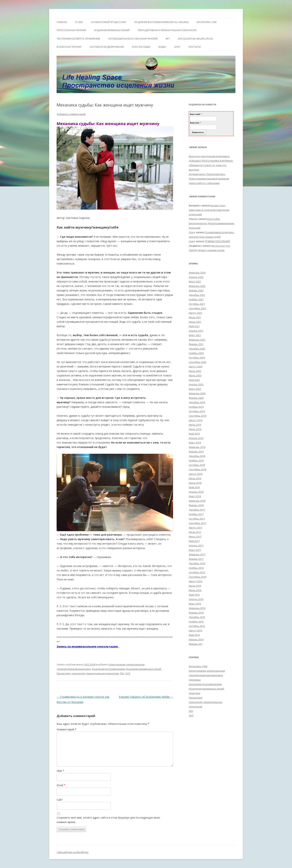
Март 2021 (195, 335)
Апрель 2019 (196, 438)
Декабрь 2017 (197, 510)
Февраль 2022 (197, 286)
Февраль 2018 (197, 501)
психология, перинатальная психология (95, 673)
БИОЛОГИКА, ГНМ (207, 22)
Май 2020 (194, 380)
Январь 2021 (196, 344)
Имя (60, 771)
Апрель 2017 (196, 545)
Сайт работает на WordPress (72, 852)
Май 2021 (194, 326)
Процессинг (64, 673)
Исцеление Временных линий (112, 30)
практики (195, 693)
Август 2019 (196, 420)
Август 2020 (196, 367)
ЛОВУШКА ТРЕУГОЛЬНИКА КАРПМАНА (211, 161)
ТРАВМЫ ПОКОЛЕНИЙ (217, 241)
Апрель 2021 (196, 331)
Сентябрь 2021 (197, 308)
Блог (177, 47)
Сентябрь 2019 (197, 416)
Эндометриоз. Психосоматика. (207, 174)
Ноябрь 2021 (196, 299)
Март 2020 (195, 389)
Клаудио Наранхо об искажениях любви (146, 697)
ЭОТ (128, 673)
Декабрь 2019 (197, 402)
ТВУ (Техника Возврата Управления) (78, 39)
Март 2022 (195, 282)
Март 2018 (195, 496)
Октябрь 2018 (197, 465)
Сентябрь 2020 (197, 362)
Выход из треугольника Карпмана (209, 156)
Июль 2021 (195, 317)
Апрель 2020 (196, 384)
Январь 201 (196, 644)
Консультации (141, 47)
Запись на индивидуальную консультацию (88, 646)
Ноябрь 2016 (196, 568)
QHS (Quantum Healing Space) (195, 39)
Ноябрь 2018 (196, 460)
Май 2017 (194, 541)
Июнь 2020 (195, 375)
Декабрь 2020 (197, 349)
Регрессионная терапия (71, 30)
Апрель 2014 (196, 639)
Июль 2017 (195, 532)
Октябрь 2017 (197, 519)
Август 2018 (196, 474)
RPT (168, 39)
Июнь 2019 (195, 429)
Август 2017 (196, 528)
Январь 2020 (196, 398)
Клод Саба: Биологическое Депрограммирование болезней (212, 223)
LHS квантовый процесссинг (109, 22)
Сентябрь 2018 (197, 469)
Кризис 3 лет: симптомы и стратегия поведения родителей (209, 210)
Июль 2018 (195, 478)
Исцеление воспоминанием (108, 669)
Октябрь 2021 (197, 304)
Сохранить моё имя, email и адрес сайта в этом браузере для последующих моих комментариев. (108, 820)
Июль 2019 (195, 425)
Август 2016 (196, 581)
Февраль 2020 (197, 393)
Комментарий (66, 729)
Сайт (60, 800)
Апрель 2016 (196, 599)
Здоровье (195, 680)
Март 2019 (195, 443)
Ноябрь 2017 (196, 514)
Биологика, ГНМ (198, 666)
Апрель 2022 (196, 277)
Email (61, 785)
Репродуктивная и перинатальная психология (167, 30)
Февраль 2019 (197, 447)
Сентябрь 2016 (197, 577)
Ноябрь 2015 (196, 622)
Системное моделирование (107, 47)
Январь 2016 (196, 613)
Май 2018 (194, 487)
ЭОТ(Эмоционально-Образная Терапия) (133, 39)
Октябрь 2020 (197, 358)
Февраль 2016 (197, 608)
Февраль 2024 (197, 273)
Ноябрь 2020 (196, 353)
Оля (191, 232)
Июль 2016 (195, 586)
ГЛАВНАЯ (62, 22)
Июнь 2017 (195, 537)
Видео (162, 47)
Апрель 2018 (196, 492)
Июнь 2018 (195, 483)
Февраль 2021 (197, 340)
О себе (79, 22)
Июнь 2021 (195, 322)
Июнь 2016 (195, 590)
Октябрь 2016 (197, 572)
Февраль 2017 (197, 554)
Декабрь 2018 (197, 456)
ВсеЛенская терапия (69, 47)
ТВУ (122, 673)
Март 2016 (195, 604)
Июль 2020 (195, 371)
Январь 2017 (196, 559)
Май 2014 (194, 635)
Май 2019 (194, 434)
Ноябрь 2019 (196, 407)
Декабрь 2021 (197, 295)
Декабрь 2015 (197, 617)
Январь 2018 (196, 505)
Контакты (195, 47)
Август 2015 (196, 630)
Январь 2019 (196, 452)
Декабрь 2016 (197, 563)
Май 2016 (194, 595)
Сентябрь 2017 (197, 523)
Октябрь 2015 (197, 626)
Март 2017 (195, 550)
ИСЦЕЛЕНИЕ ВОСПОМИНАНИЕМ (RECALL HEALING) (161, 22)
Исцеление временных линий (143, 669)
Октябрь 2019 (197, 411)
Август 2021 (196, 313)
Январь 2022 (196, 290)
